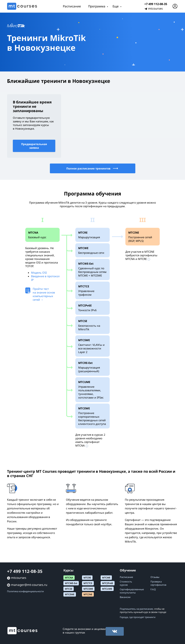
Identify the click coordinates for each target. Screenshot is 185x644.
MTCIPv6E (108, 583)
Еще (116, 6)
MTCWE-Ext (71, 583)
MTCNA (69, 578)
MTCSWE (88, 589)
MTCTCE (88, 583)
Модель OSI (39, 273)
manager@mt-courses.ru (29, 585)
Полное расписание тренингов (92, 168)
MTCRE (87, 578)
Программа (97, 6)
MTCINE (88, 594)
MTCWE (106, 578)
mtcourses (155, 8)
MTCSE (69, 589)
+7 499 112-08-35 (156, 4)
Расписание (72, 6)
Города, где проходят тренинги (138, 617)
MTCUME (107, 589)
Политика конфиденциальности (25, 591)
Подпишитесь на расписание (136, 609)
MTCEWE (70, 594)
